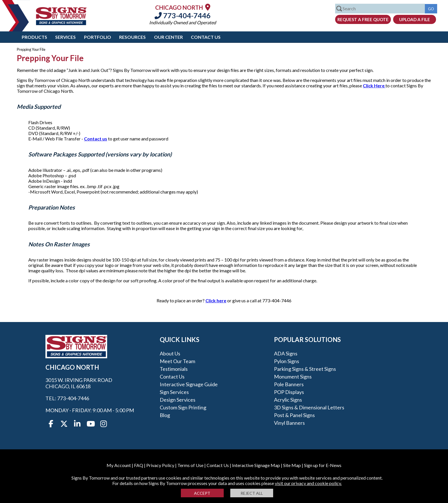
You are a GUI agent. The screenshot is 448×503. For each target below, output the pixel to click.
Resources (132, 37)
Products (34, 37)
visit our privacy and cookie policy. (308, 483)
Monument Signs (293, 377)
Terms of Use (190, 465)
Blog (165, 415)
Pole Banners (289, 384)
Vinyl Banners (289, 423)
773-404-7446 (183, 15)
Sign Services (174, 392)
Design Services (178, 400)
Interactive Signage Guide (189, 384)
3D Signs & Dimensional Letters (309, 407)
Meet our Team (177, 361)
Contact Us (206, 37)
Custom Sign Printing (183, 407)
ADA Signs (286, 353)
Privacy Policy (160, 465)
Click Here (374, 85)
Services (65, 37)
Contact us (96, 139)
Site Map (292, 465)
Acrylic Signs (288, 400)
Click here (216, 300)
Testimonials (174, 369)
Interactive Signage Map (256, 465)
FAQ (139, 465)
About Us (170, 353)
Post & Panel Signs (294, 415)
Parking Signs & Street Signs (305, 369)
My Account (119, 465)
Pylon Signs (287, 361)
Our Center (168, 37)
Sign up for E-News (323, 465)
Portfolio (98, 37)
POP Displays (289, 392)
